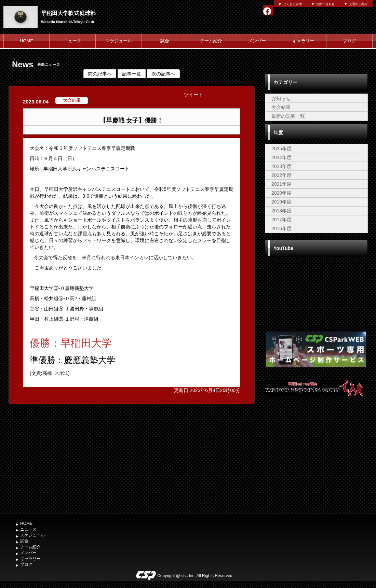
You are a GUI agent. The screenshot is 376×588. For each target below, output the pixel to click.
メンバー (257, 41)
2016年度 (281, 228)
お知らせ (281, 98)
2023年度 (281, 166)
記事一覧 (132, 74)
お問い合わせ (325, 4)
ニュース (72, 41)
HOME (26, 41)
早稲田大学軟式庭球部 (68, 13)
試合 (165, 41)
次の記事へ (163, 74)
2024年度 (281, 157)
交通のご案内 (358, 4)
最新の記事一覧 (288, 116)
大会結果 (281, 107)
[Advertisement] (316, 459)
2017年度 (281, 220)
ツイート (193, 95)
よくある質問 (293, 4)
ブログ (350, 41)
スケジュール (119, 41)
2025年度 (281, 149)
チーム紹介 (211, 41)
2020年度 (281, 193)
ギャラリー (303, 41)
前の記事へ (100, 74)
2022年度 (281, 175)
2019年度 (281, 202)
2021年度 (281, 184)
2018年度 (281, 211)
